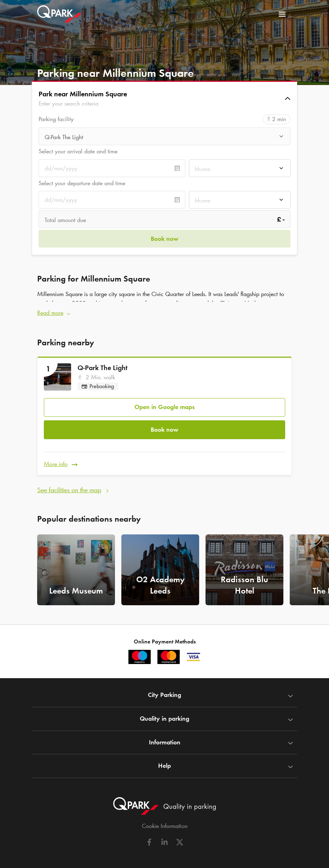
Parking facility (56, 119)
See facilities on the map (69, 484)
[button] (164, 98)
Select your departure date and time (82, 183)
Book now (164, 426)
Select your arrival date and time (78, 151)
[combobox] (164, 137)
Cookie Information (165, 820)
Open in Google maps (164, 404)
